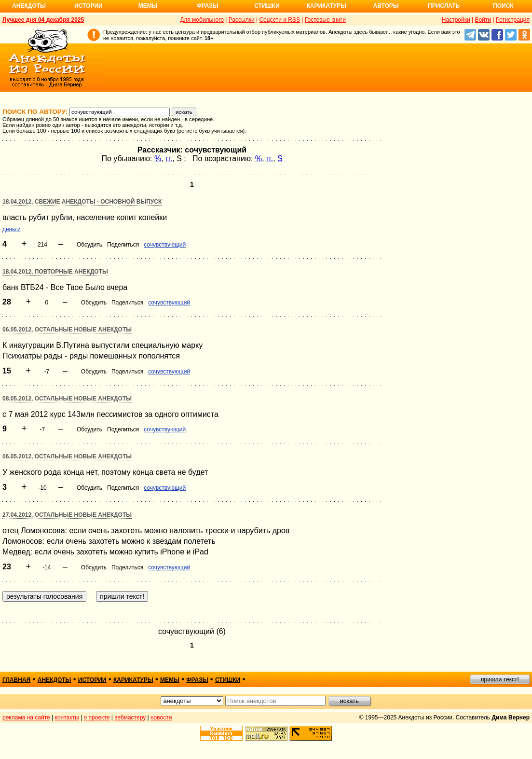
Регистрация (513, 20)
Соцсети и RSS (280, 20)
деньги (12, 229)
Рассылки (242, 20)
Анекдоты (29, 6)
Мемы (148, 6)
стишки (228, 680)
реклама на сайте (26, 718)
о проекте (97, 718)
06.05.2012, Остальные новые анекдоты (67, 330)
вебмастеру (130, 718)
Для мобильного (202, 20)
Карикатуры (326, 6)
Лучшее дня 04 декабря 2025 (43, 20)
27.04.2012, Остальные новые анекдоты (67, 515)
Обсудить (89, 245)
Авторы (386, 6)
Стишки (267, 6)
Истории (89, 6)
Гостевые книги (325, 20)
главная (16, 680)
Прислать (444, 6)
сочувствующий (165, 245)
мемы (170, 680)
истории (92, 680)
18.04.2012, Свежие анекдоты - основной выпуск (82, 202)
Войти (483, 20)
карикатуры (133, 680)
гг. (169, 159)
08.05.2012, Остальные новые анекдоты (67, 399)
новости (161, 718)
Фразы (207, 6)
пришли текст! (500, 679)
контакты (67, 718)
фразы (197, 680)
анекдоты (55, 680)
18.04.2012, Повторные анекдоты (55, 272)
